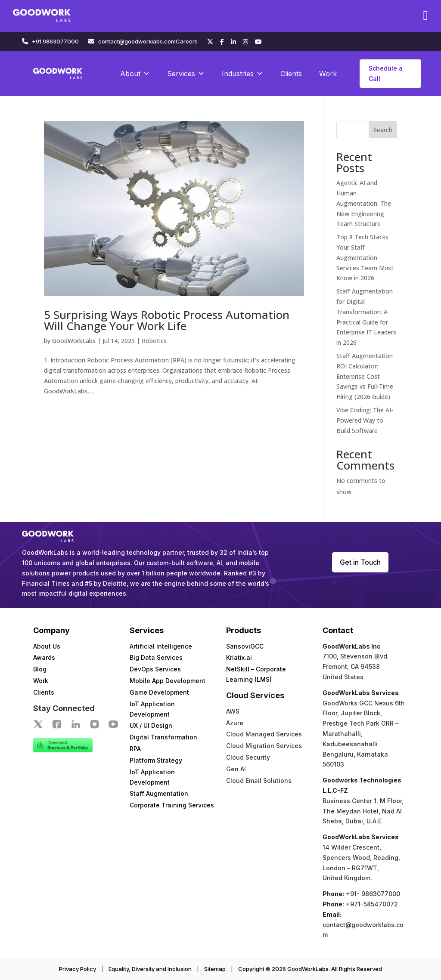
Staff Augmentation (159, 793)
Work (328, 74)
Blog (40, 669)
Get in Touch (360, 562)
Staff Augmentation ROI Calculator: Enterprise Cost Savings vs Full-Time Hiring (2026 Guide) (365, 376)
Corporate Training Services (172, 805)
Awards (44, 657)
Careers (187, 41)
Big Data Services (156, 657)
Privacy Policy (78, 969)
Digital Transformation (163, 737)
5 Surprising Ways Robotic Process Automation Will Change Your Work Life (167, 320)
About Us (47, 646)
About (135, 74)
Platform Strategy (156, 760)
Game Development (159, 692)
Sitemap (215, 969)
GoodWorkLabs (74, 341)
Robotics (154, 341)
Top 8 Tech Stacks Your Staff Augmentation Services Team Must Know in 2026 (365, 257)
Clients (291, 74)
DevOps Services (155, 669)
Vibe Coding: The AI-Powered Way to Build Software (365, 420)
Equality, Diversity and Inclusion (150, 969)
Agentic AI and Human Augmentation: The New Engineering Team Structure (364, 203)
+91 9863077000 (55, 41)
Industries (242, 74)
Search (383, 130)
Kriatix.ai (239, 657)
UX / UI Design (151, 725)
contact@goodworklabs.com (137, 41)
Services (186, 74)
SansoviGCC (245, 646)
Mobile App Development (168, 681)
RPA (135, 749)
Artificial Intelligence (161, 646)
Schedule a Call (386, 73)
